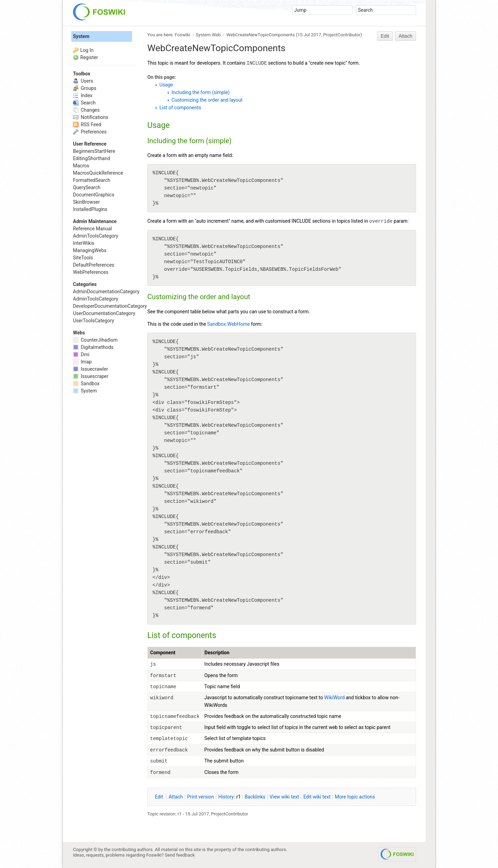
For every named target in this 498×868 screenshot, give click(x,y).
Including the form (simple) (201, 92)
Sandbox (86, 384)
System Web (208, 35)
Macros (81, 166)
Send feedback (180, 855)
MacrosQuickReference (98, 173)
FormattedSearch (92, 180)
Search (84, 103)
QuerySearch (87, 187)
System (81, 36)
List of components (180, 108)
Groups (85, 88)
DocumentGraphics (94, 195)
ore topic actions (355, 797)
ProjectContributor (342, 35)
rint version (201, 797)
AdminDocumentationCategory (106, 292)
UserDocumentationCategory (104, 313)
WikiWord (335, 698)
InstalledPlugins (90, 209)
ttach (176, 797)
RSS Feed (87, 124)
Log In (87, 50)
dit (160, 797)
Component (163, 653)
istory (226, 797)
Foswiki (182, 35)
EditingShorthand (91, 158)
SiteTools (83, 258)
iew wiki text (284, 797)
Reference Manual (92, 229)
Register (89, 57)
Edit (385, 36)
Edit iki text (317, 797)
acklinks (255, 797)
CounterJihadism (95, 340)
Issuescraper (91, 376)
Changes (86, 110)
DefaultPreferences (94, 265)
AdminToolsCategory (96, 236)
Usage (166, 85)
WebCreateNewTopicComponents (261, 35)
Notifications (91, 117)
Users (83, 81)
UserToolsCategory (94, 321)
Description (217, 653)
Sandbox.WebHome (228, 324)
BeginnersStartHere (94, 151)
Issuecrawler (90, 369)
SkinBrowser (86, 202)
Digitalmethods (93, 347)
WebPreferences (91, 272)
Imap (82, 362)
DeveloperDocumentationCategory (110, 306)
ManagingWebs (90, 250)
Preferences (90, 132)
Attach (406, 36)
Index (83, 95)
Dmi (81, 354)
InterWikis (84, 243)
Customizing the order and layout (207, 100)
